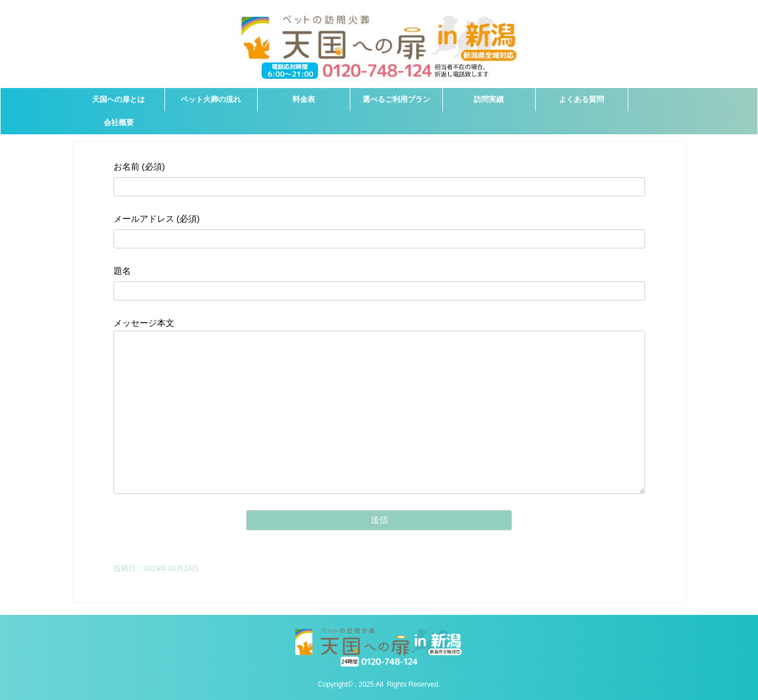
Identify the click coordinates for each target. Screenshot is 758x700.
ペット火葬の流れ (211, 99)
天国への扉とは (118, 99)
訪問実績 (489, 99)
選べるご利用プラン (396, 99)
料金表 (304, 99)
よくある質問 (581, 99)
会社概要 (119, 122)
